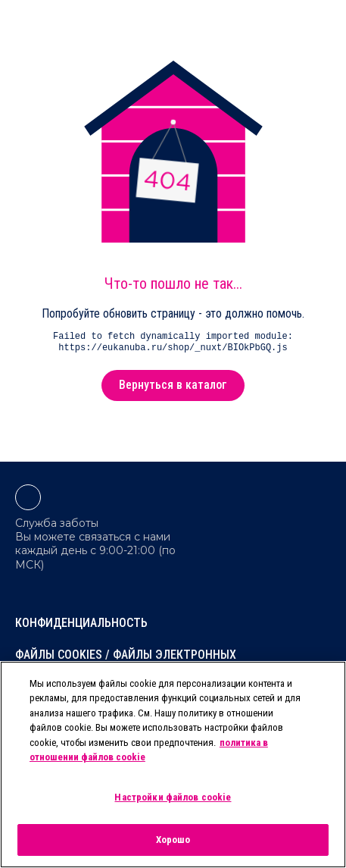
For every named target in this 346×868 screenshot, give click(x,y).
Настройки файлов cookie (173, 797)
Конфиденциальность (81, 623)
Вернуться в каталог (173, 385)
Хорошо (173, 840)
